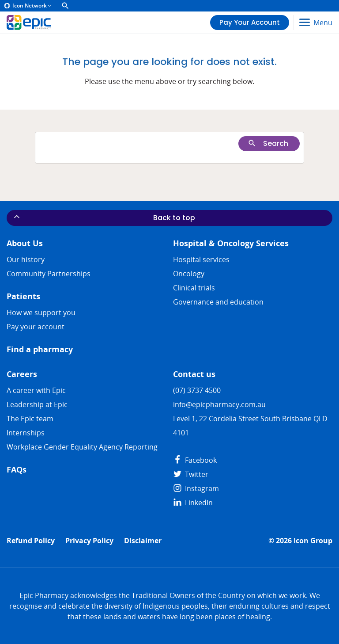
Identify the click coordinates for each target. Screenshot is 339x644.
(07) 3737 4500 (197, 390)
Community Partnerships (49, 274)
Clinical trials (194, 288)
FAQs (17, 470)
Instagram (196, 488)
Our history (26, 259)
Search (268, 143)
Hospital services (201, 259)
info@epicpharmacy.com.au (219, 404)
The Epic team (30, 419)
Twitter (191, 474)
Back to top (104, 217)
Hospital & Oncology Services (231, 243)
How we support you (41, 312)
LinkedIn (193, 503)
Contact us (194, 374)
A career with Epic (36, 390)
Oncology (189, 274)
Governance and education (218, 302)
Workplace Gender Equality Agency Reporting (82, 447)
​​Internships (26, 433)
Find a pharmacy (40, 349)
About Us (25, 243)
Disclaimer (143, 541)
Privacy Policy (89, 541)
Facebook (195, 460)
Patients (23, 296)
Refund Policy (31, 541)
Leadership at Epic (37, 404)
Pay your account (36, 327)
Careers (22, 374)
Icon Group (313, 541)
